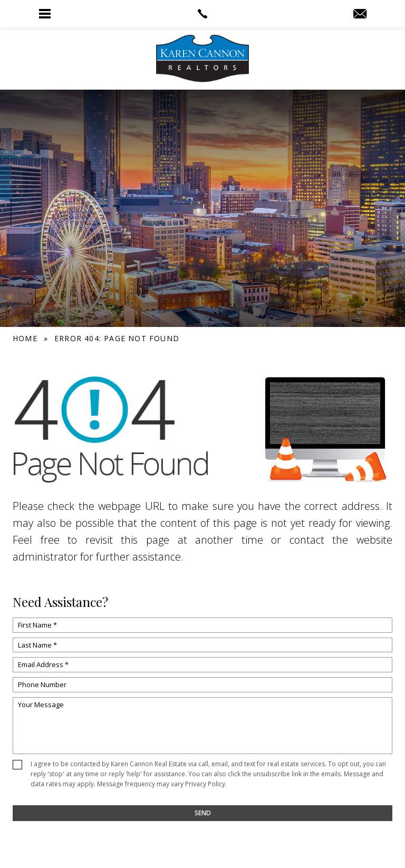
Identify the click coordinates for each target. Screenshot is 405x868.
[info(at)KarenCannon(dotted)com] (360, 14)
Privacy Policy (205, 784)
